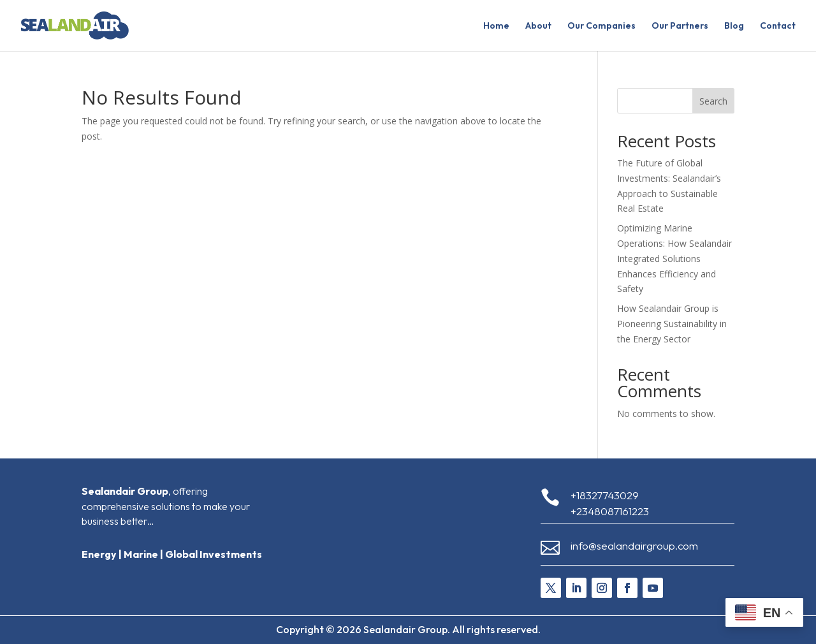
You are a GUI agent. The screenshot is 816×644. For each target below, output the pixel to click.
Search (713, 101)
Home (496, 26)
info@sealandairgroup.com (634, 545)
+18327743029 (605, 495)
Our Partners (680, 26)
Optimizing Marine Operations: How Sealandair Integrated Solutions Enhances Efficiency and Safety (674, 258)
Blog (734, 26)
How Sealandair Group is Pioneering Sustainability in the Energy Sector (672, 324)
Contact (778, 26)
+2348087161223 (610, 511)
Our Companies (601, 26)
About (538, 26)
